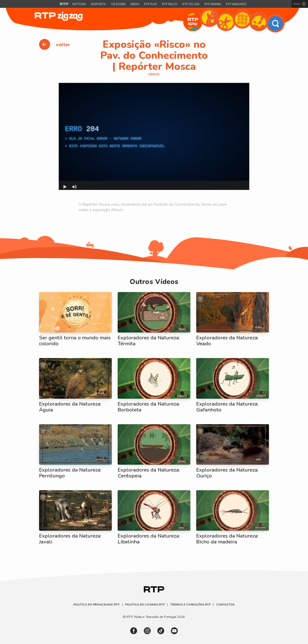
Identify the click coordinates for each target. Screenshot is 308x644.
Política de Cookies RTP (145, 605)
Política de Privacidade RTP (97, 605)
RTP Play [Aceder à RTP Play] (151, 4)
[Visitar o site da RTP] (64, 4)
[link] (134, 631)
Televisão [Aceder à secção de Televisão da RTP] (118, 4)
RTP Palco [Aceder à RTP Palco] (170, 4)
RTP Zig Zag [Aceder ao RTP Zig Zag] (191, 4)
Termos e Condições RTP (190, 605)
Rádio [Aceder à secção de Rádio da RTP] (135, 4)
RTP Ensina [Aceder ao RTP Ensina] (213, 4)
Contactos (225, 605)
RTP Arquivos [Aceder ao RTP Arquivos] (236, 4)
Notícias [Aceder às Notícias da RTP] (79, 4)
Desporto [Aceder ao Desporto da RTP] (98, 4)
